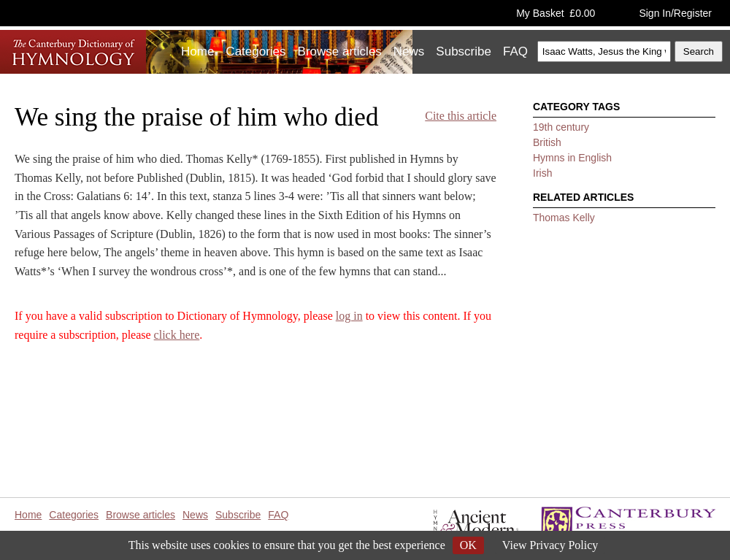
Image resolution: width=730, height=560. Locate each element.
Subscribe (464, 51)
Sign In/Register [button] (675, 13)
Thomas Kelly (564, 218)
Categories (255, 51)
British (547, 142)
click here (177, 335)
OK (468, 545)
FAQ (515, 51)
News (409, 51)
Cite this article (461, 116)
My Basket (556, 13)
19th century (561, 127)
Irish (542, 173)
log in (349, 316)
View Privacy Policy (550, 545)
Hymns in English (572, 158)
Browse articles (340, 51)
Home (197, 51)
